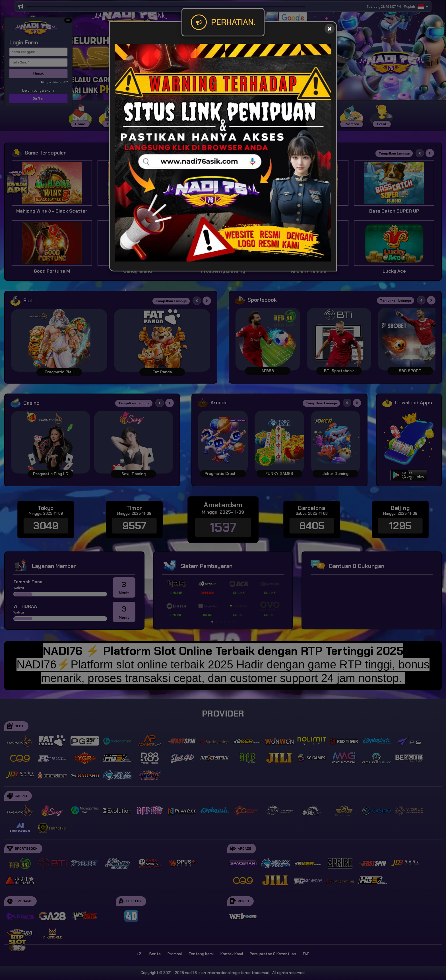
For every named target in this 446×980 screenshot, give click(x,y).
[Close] (330, 29)
